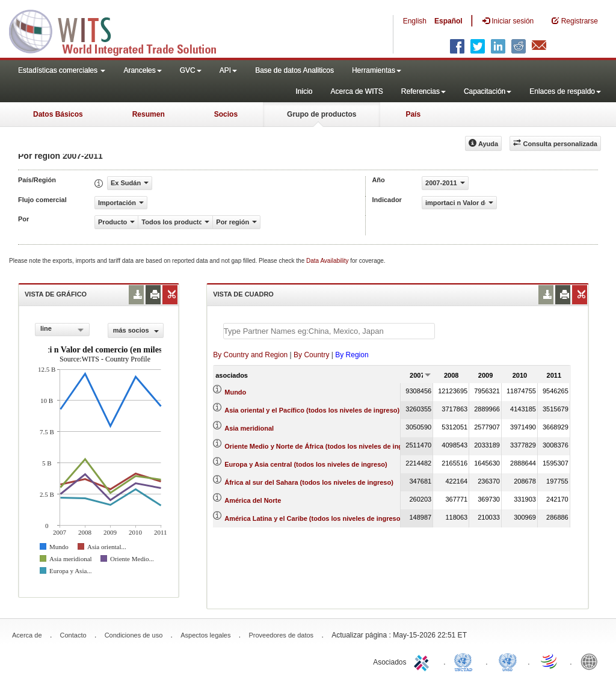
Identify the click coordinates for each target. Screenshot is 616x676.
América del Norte (253, 500)
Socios (226, 114)
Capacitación (488, 91)
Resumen (149, 114)
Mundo (235, 392)
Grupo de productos (322, 114)
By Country (311, 355)
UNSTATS (508, 661)
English (415, 21)
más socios (136, 330)
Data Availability (328, 261)
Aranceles (142, 70)
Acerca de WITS (356, 91)
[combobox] (62, 330)
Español (448, 21)
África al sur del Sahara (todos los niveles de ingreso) (309, 482)
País (413, 114)
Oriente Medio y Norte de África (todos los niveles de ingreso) (322, 446)
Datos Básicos (58, 114)
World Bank (592, 661)
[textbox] (329, 331)
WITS (120, 30)
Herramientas (377, 70)
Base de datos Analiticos (294, 70)
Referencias (423, 91)
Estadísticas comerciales (62, 70)
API (228, 70)
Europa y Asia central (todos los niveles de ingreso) (306, 464)
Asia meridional (249, 428)
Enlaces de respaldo (565, 91)
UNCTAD (466, 661)
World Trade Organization (550, 661)
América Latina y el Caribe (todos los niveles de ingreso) (313, 518)
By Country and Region (250, 355)
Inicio (304, 91)
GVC (191, 70)
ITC (423, 661)
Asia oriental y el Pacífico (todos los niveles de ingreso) (312, 410)
